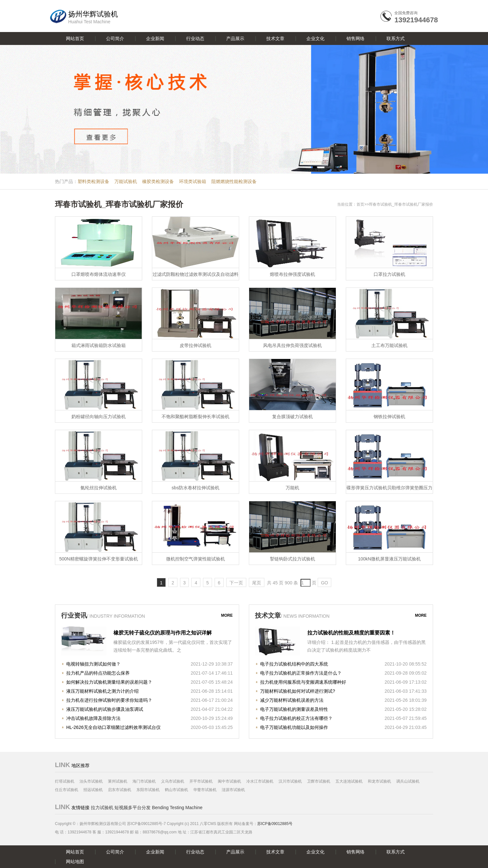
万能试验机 (126, 181)
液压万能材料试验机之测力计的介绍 (102, 691)
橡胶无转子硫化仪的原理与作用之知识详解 (163, 633)
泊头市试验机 (91, 781)
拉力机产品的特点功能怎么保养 (98, 673)
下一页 (236, 583)
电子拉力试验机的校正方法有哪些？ (296, 718)
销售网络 (355, 38)
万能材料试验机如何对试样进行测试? (298, 691)
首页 (360, 204)
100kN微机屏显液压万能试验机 (389, 559)
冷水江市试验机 (260, 781)
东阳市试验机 (148, 790)
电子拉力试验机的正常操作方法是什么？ (301, 673)
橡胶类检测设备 (158, 181)
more (227, 615)
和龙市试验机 (379, 781)
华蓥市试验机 (205, 790)
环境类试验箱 (193, 181)
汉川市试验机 (290, 781)
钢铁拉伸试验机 (389, 417)
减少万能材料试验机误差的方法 (292, 700)
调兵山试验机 (408, 781)
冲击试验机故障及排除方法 (93, 718)
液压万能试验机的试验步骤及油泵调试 (105, 709)
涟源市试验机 (233, 790)
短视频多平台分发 (133, 808)
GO (324, 583)
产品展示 (235, 38)
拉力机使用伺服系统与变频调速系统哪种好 (303, 682)
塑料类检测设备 (93, 181)
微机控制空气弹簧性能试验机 (196, 559)
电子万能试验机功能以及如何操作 (294, 727)
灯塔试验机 (65, 781)
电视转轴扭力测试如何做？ (93, 664)
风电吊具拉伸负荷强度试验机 (292, 345)
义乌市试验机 (173, 781)
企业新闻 (155, 38)
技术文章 (275, 38)
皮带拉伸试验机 (196, 345)
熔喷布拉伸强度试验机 (292, 274)
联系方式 (396, 38)
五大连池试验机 (349, 781)
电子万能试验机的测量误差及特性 (294, 709)
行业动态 (195, 38)
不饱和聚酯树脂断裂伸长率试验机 (196, 417)
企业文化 (315, 38)
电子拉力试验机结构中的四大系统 (294, 664)
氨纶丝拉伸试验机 (99, 488)
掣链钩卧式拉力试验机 (292, 559)
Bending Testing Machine (177, 808)
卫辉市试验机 (319, 781)
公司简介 (115, 38)
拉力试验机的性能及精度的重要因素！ (351, 633)
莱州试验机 (118, 781)
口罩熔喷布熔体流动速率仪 (99, 274)
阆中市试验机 (229, 781)
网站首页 (75, 38)
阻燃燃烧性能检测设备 (234, 181)
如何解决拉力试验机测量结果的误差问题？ (109, 682)
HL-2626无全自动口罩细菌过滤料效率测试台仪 (113, 727)
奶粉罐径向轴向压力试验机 (99, 417)
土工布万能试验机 (389, 345)
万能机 (292, 488)
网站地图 (75, 862)
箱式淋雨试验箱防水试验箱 (99, 345)
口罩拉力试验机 (389, 274)
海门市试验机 (144, 781)
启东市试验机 (120, 790)
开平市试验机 (201, 781)
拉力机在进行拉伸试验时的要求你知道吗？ (109, 700)
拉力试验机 (102, 808)
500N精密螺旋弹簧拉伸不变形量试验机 (98, 559)
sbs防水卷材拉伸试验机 (196, 488)
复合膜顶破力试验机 (292, 417)
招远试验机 (93, 790)
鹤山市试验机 (176, 790)
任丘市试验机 (67, 790)
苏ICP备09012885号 (275, 824)
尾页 (257, 583)
